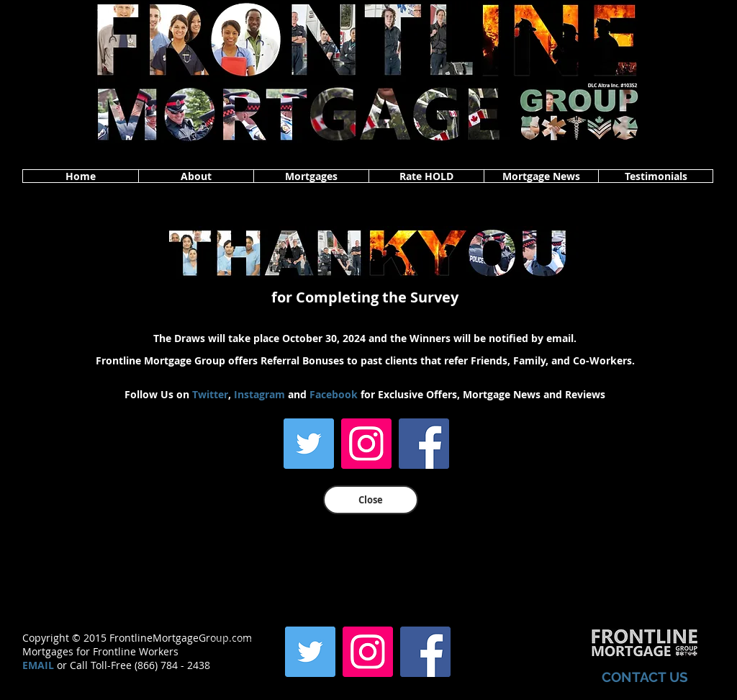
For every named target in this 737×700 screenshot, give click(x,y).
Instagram (259, 394)
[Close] (371, 500)
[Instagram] (366, 444)
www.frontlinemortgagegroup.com (244, 664)
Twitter (210, 394)
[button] (196, 176)
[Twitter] (309, 444)
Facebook (334, 394)
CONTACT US (645, 677)
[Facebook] (424, 444)
